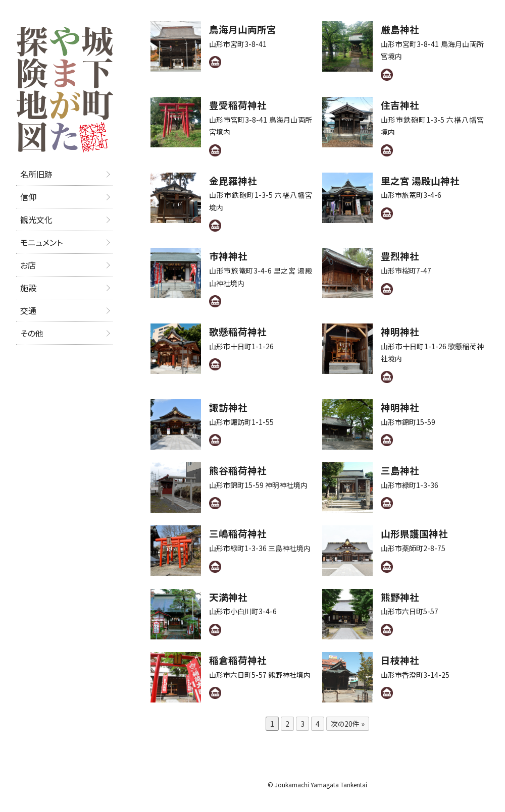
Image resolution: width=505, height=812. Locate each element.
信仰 (28, 197)
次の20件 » (348, 724)
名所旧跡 (36, 174)
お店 (28, 265)
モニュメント (41, 242)
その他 (32, 333)
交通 (28, 310)
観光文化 (36, 220)
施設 (28, 288)
